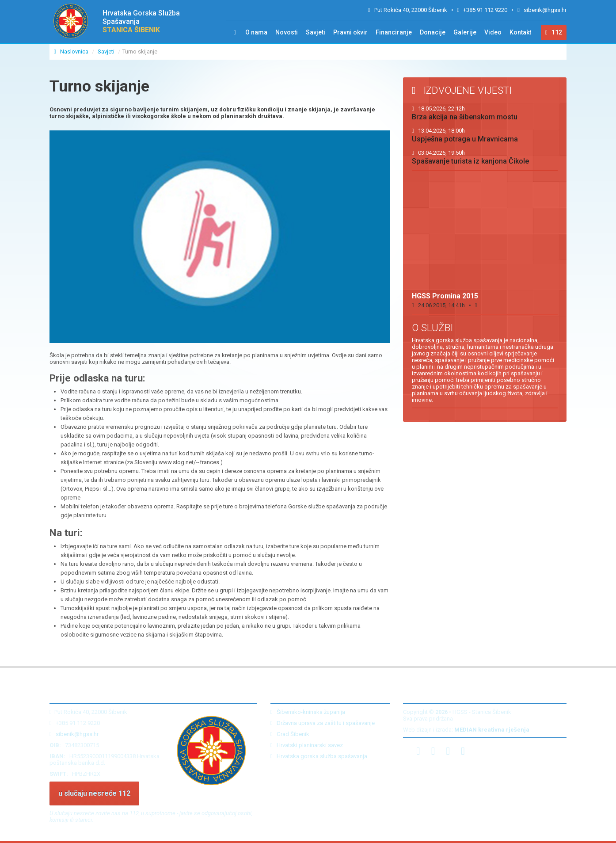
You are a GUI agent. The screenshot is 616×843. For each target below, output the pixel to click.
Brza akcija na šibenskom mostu (465, 113)
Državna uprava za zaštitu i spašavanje (323, 723)
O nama (256, 32)
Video (493, 32)
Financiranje (394, 32)
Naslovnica (72, 51)
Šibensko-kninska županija (308, 712)
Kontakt (520, 32)
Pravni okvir (350, 32)
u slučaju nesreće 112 (94, 793)
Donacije (433, 32)
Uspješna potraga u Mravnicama (465, 135)
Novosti (287, 32)
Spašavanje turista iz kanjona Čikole (470, 157)
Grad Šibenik (290, 734)
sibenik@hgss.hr (545, 10)
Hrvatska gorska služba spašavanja (319, 756)
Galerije (465, 32)
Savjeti (316, 32)
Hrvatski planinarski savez (307, 745)
